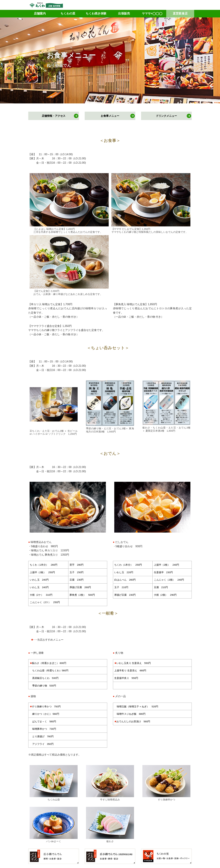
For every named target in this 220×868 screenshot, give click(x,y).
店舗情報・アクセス (54, 116)
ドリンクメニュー (166, 116)
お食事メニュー (110, 116)
